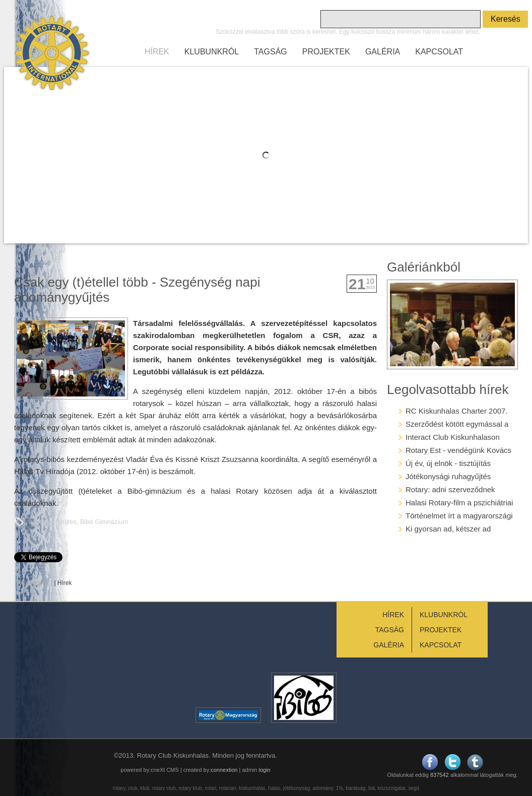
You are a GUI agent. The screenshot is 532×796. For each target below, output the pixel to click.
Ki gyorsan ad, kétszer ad (448, 529)
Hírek (65, 583)
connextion (224, 770)
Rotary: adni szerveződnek (450, 489)
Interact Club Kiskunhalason (453, 437)
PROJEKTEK (326, 52)
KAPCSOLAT (439, 52)
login (264, 770)
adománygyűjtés (53, 522)
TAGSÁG (271, 52)
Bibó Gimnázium (104, 522)
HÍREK (157, 52)
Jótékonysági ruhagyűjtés (448, 476)
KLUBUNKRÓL (212, 52)
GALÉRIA (383, 52)
